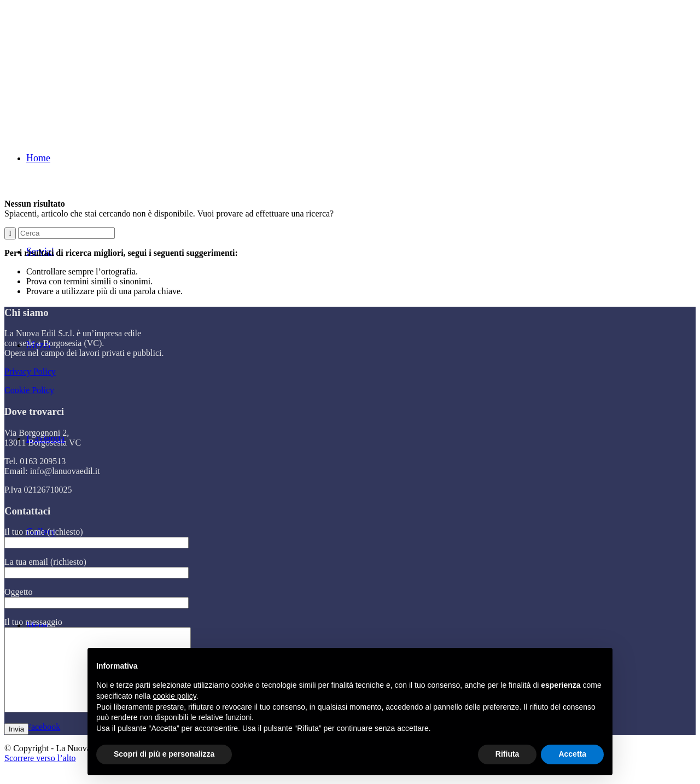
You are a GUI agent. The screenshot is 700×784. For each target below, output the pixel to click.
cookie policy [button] (175, 696)
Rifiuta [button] (507, 754)
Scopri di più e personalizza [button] (164, 754)
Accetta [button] (572, 754)
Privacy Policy (30, 371)
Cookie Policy (29, 390)
